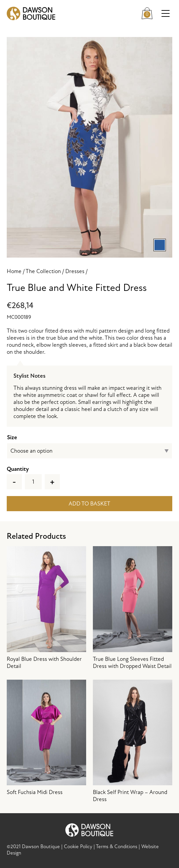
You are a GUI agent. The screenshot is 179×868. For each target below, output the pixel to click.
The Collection (43, 271)
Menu (167, 14)
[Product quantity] (33, 482)
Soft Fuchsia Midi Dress (46, 738)
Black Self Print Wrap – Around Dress (133, 741)
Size (12, 437)
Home (14, 271)
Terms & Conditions (117, 847)
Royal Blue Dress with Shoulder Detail (46, 608)
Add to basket (89, 504)
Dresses (75, 271)
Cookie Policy (78, 847)
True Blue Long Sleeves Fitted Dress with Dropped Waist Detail (133, 608)
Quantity (18, 469)
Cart (149, 12)
